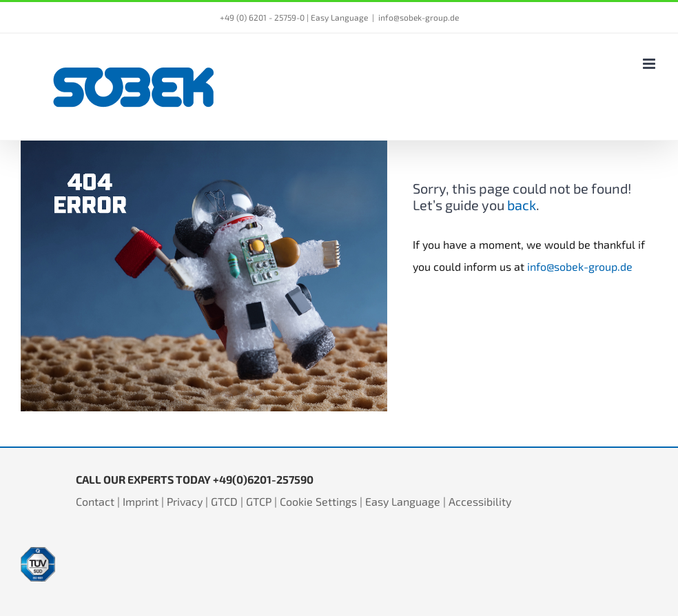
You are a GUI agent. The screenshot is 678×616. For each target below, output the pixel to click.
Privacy (185, 501)
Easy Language (339, 17)
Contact (95, 501)
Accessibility (480, 501)
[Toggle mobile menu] (650, 64)
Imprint (141, 501)
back (522, 205)
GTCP (259, 501)
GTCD (224, 501)
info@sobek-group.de (419, 17)
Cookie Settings (318, 501)
